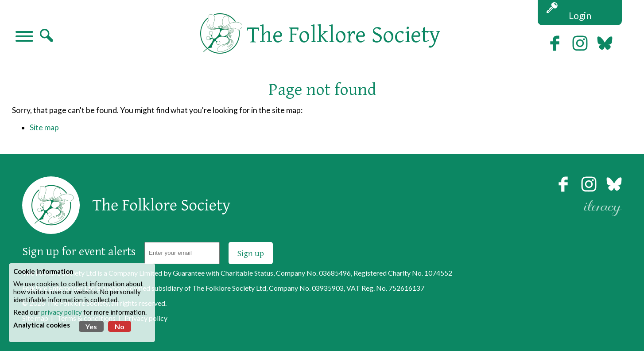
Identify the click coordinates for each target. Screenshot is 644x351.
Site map (44, 127)
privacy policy (62, 312)
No (120, 326)
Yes (91, 326)
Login (580, 15)
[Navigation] (24, 37)
